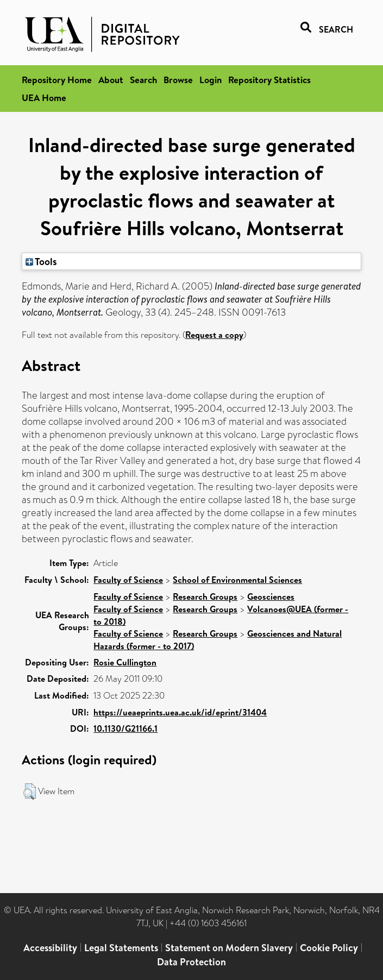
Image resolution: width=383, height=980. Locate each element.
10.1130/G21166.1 (125, 728)
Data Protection (191, 962)
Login (211, 80)
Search (143, 80)
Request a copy (214, 335)
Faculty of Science (128, 580)
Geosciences (271, 596)
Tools (41, 261)
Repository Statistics (269, 80)
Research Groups (205, 596)
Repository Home (57, 80)
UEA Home (44, 98)
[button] (30, 791)
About (111, 80)
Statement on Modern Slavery (229, 948)
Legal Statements (121, 948)
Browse (178, 80)
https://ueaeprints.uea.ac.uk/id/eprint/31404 (180, 712)
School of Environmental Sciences (237, 580)
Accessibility (50, 948)
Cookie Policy (329, 948)
